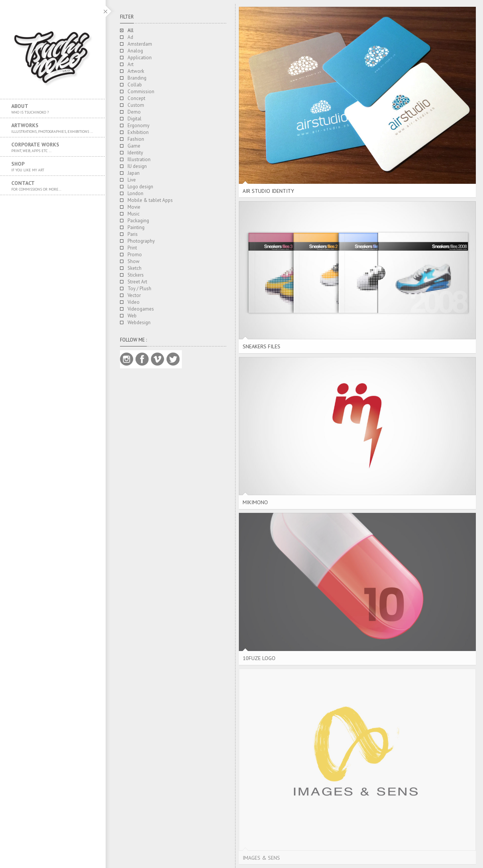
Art (131, 64)
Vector (134, 295)
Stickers (136, 275)
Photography (141, 241)
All (131, 30)
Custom (136, 105)
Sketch (135, 268)
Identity (135, 153)
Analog (135, 51)
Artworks (53, 128)
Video (134, 302)
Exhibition (138, 132)
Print (132, 248)
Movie (134, 207)
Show (134, 261)
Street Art (137, 282)
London (135, 193)
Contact (53, 186)
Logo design (140, 187)
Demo (134, 112)
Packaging (138, 221)
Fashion (136, 139)
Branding (137, 78)
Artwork (136, 71)
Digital (135, 119)
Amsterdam (140, 44)
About (53, 109)
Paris (133, 234)
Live (132, 180)
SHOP (53, 166)
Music (134, 214)
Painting (136, 227)
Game (134, 146)
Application (140, 58)
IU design (137, 166)
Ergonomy (138, 125)
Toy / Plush (139, 289)
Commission (141, 92)
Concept (136, 98)
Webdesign (139, 322)
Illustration (139, 159)
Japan (134, 173)
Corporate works (53, 147)
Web (132, 316)
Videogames (141, 309)
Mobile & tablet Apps (150, 200)
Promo (135, 255)
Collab (135, 85)
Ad (130, 37)
